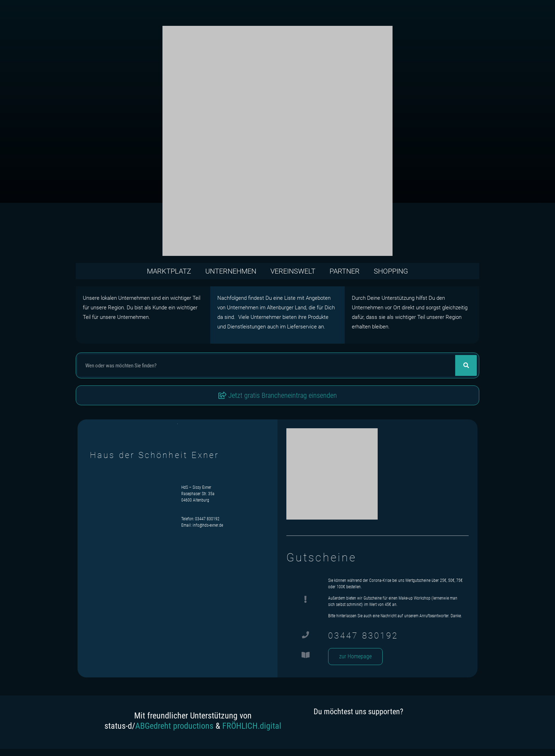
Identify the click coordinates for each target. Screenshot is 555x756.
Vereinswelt (293, 271)
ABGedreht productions (174, 726)
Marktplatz (169, 271)
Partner (345, 271)
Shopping (391, 271)
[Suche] (466, 365)
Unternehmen (231, 271)
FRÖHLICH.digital (252, 726)
